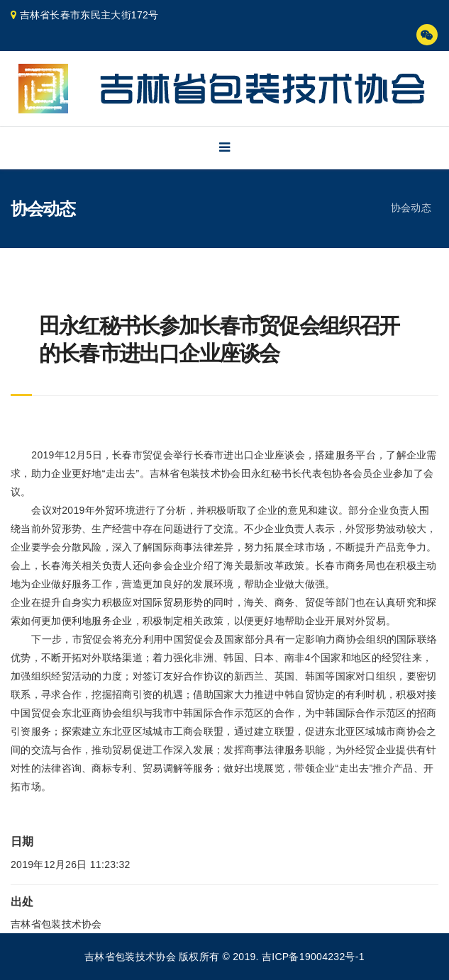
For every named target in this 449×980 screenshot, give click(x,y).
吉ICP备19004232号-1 (313, 957)
